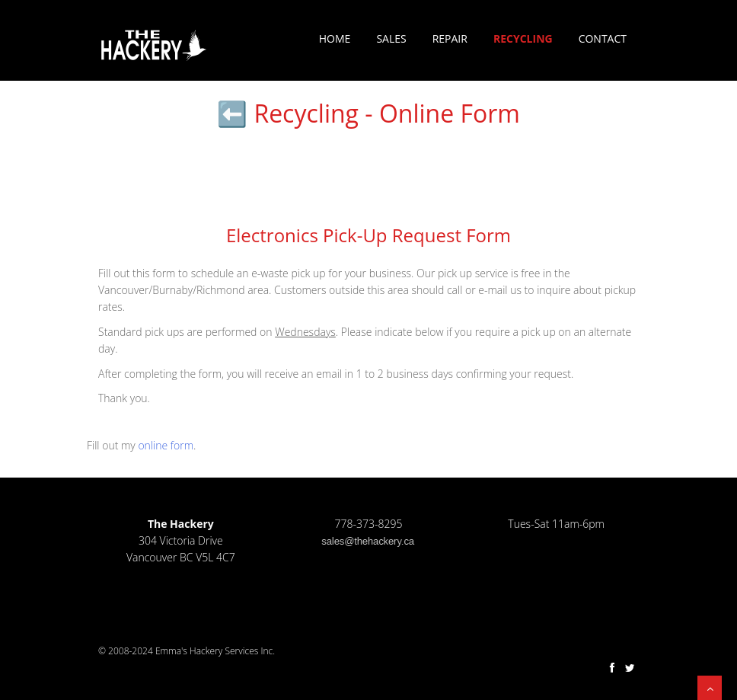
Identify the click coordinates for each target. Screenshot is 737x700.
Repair (450, 38)
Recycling (523, 38)
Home (335, 38)
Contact (603, 38)
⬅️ (232, 113)
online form (166, 445)
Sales (391, 38)
